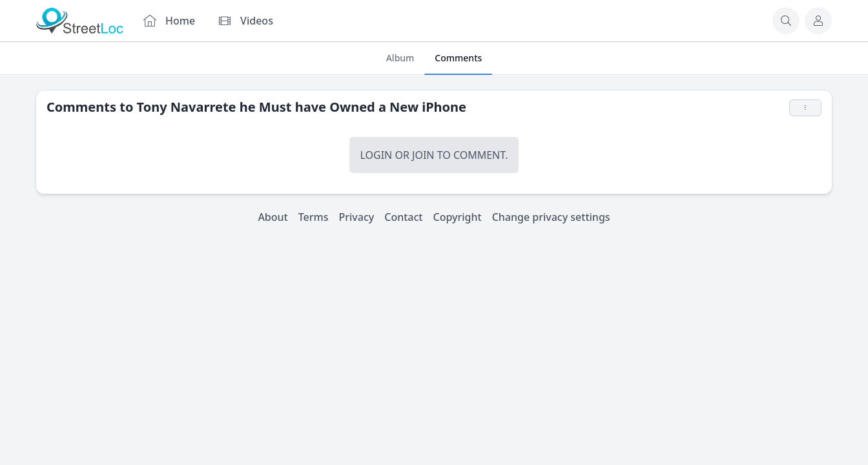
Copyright (457, 217)
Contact (403, 217)
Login (376, 155)
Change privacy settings (551, 217)
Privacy (357, 217)
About (273, 217)
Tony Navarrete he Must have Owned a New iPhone (302, 107)
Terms (314, 217)
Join (423, 155)
